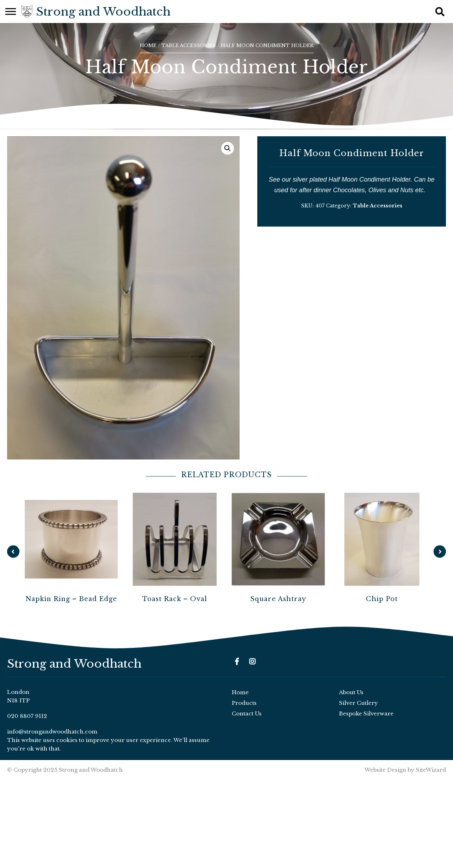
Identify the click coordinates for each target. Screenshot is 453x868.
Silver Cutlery (359, 703)
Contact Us (247, 713)
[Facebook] (237, 662)
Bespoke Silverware (366, 713)
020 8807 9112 (27, 716)
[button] (228, 148)
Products (244, 703)
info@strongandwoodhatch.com (52, 732)
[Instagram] (252, 662)
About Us (351, 692)
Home (148, 45)
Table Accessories (189, 45)
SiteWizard (431, 770)
